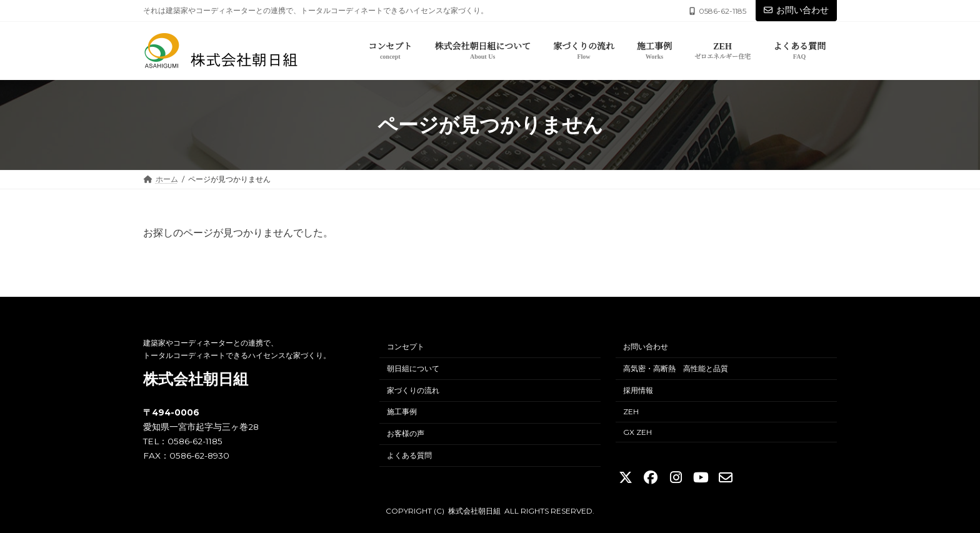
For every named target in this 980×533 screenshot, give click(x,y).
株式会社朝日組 (196, 379)
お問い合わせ (796, 10)
